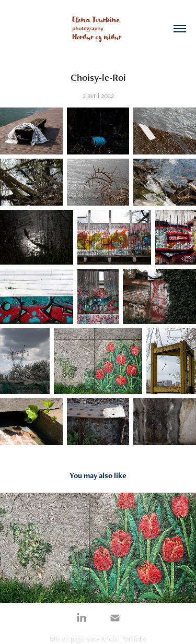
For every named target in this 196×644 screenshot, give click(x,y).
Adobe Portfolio (124, 639)
